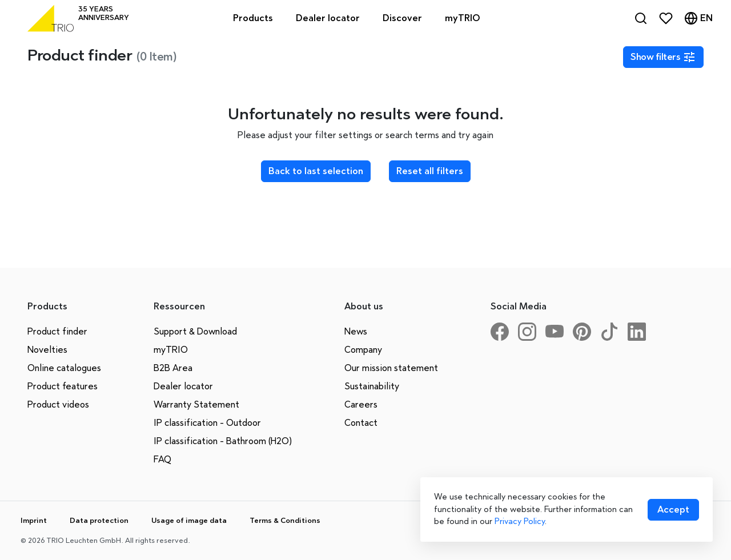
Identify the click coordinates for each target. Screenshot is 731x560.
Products (253, 18)
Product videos (58, 404)
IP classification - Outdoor (207, 423)
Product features (63, 386)
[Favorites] (666, 18)
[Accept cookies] (673, 510)
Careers (361, 404)
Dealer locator (183, 386)
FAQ (162, 459)
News (356, 331)
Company (363, 350)
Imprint (34, 520)
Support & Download (195, 331)
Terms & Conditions (285, 520)
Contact (361, 423)
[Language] (698, 18)
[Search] (641, 18)
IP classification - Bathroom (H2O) (223, 441)
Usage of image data (189, 520)
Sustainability (372, 386)
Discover (402, 18)
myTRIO (171, 350)
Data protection (99, 520)
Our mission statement (391, 368)
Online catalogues (64, 368)
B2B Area (173, 368)
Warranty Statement (196, 404)
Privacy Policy (520, 521)
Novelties (47, 350)
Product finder (57, 331)
